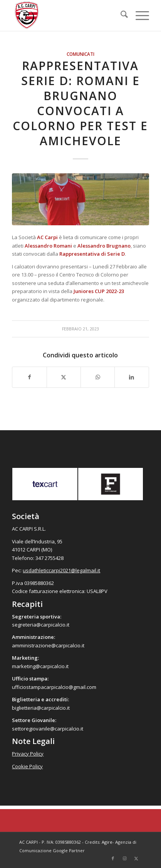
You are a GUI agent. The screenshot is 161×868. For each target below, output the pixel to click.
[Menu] (138, 15)
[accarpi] (67, 15)
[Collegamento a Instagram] (124, 858)
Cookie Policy (27, 766)
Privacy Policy (28, 754)
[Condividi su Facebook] (29, 377)
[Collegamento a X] (136, 858)
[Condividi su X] (64, 377)
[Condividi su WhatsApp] (98, 377)
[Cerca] (120, 15)
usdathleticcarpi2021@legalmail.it (61, 570)
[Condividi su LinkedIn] (132, 377)
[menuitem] (120, 15)
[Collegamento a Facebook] (113, 858)
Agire (107, 842)
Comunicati (80, 54)
